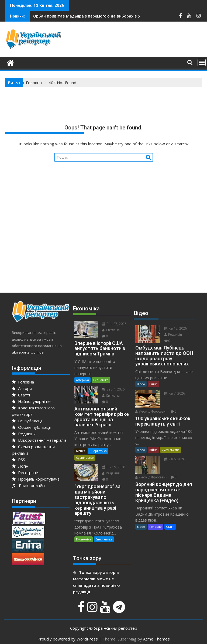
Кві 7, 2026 (175, 393)
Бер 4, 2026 (113, 389)
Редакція (24, 434)
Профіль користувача (36, 479)
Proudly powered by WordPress (68, 639)
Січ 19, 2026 (114, 467)
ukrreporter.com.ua (28, 352)
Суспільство (85, 458)
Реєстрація (26, 472)
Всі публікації (27, 421)
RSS (18, 460)
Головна (23, 382)
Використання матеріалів (39, 440)
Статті (21, 395)
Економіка (101, 380)
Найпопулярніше (31, 401)
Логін (20, 466)
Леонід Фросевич (151, 411)
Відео (141, 384)
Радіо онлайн (28, 485)
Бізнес (81, 451)
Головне (156, 527)
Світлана (111, 330)
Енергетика (98, 451)
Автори (22, 388)
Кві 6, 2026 (175, 459)
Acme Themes (156, 639)
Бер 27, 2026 (114, 324)
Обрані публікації (31, 427)
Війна (153, 384)
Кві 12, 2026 (176, 328)
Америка (82, 380)
